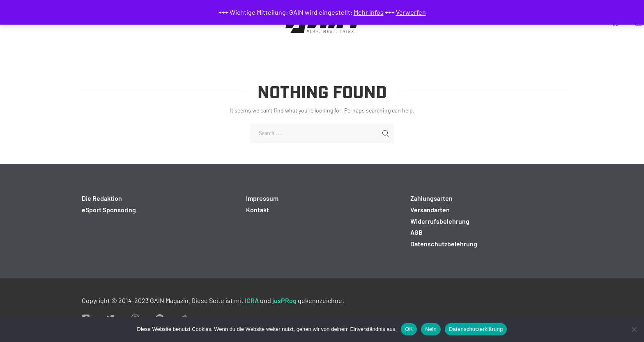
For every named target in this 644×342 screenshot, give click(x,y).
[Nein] (634, 329)
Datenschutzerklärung (476, 329)
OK (409, 329)
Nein (431, 329)
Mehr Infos (369, 12)
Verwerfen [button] (411, 12)
